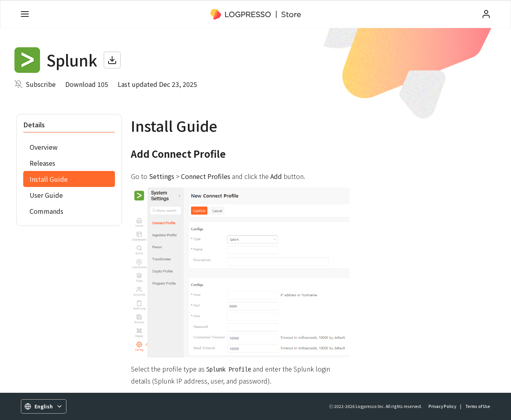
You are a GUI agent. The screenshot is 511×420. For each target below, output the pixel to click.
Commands (46, 211)
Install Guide (49, 179)
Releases (42, 163)
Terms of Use (478, 406)
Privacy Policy (442, 406)
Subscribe (41, 84)
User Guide (46, 195)
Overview (44, 147)
